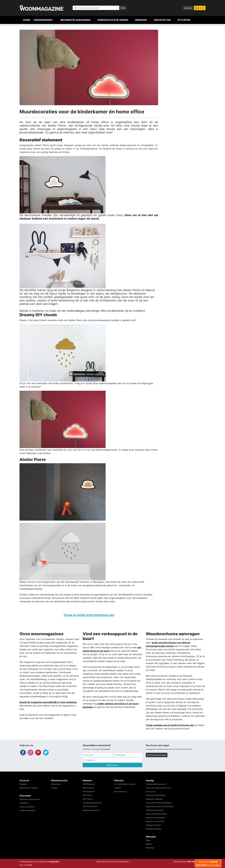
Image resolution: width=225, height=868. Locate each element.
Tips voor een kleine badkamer (159, 803)
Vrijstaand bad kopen (155, 810)
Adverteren (56, 784)
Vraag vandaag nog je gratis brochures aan (170, 725)
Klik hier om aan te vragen (208, 863)
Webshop (141, 20)
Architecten (162, 20)
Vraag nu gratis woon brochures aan (89, 615)
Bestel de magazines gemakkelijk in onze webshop (48, 702)
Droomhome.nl (120, 792)
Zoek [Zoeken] (123, 8)
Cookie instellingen (27, 810)
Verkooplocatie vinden (113, 20)
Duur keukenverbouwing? (156, 814)
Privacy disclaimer (27, 807)
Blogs (148, 840)
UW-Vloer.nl (88, 799)
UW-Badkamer (89, 784)
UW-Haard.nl (88, 788)
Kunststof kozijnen (154, 829)
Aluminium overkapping (156, 795)
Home (27, 20)
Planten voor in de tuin (155, 821)
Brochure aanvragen (157, 755)
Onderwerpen (43, 20)
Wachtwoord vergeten (29, 788)
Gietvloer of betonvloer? (156, 818)
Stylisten (184, 20)
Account (188, 8)
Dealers (149, 844)
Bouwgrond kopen (153, 825)
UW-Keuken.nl (89, 792)
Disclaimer (24, 803)
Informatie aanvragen (75, 20)
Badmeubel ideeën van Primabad (160, 806)
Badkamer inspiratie (154, 799)
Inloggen (23, 784)
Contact (54, 788)
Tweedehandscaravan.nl (156, 784)
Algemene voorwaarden (29, 799)
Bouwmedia (54, 862)
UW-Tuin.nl (87, 795)
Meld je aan (112, 765)
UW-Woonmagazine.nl (92, 803)
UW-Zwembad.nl (90, 806)
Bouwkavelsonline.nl (91, 810)
